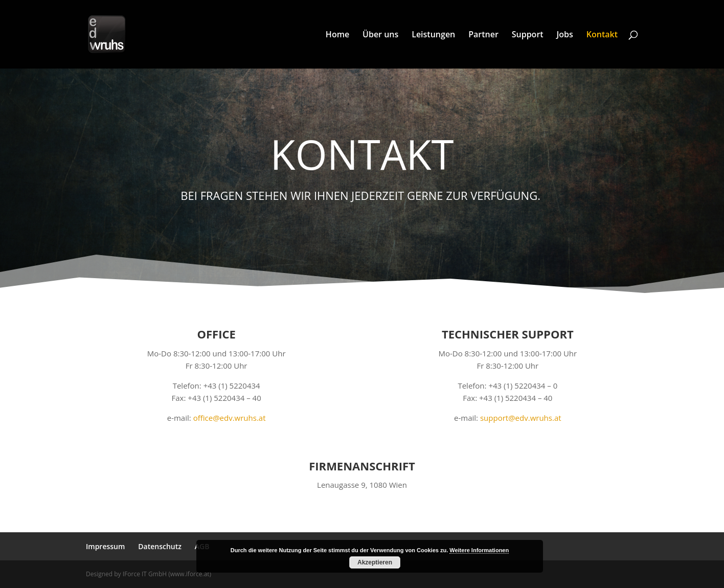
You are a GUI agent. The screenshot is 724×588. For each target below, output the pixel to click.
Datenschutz (160, 546)
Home (337, 35)
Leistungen (433, 35)
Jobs (565, 35)
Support (528, 35)
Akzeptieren (375, 562)
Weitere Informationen (479, 550)
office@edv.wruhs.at (230, 418)
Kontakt (602, 35)
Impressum (105, 546)
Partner (483, 35)
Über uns (380, 35)
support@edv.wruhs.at (521, 418)
